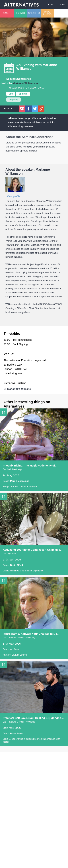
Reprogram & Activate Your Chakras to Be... (31, 634)
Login (49, 4)
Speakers (34, 13)
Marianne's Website (19, 389)
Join (62, 4)
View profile (14, 196)
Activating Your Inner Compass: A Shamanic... (32, 550)
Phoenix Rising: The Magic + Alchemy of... (30, 465)
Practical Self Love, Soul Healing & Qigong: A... (33, 718)
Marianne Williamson (25, 83)
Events (20, 13)
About (7, 13)
